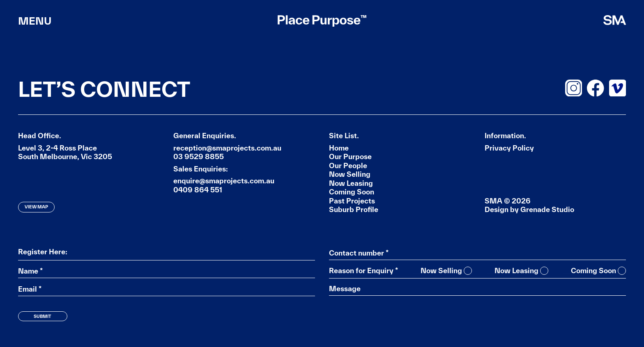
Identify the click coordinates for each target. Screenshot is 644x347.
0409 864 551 (198, 190)
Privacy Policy (509, 148)
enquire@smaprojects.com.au (224, 181)
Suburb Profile (354, 209)
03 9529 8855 (199, 156)
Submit (43, 316)
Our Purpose (350, 156)
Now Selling (350, 174)
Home (339, 148)
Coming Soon (352, 192)
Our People (348, 166)
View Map (36, 207)
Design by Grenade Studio (529, 209)
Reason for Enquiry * (363, 271)
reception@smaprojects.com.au (227, 148)
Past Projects (352, 201)
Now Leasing (351, 183)
